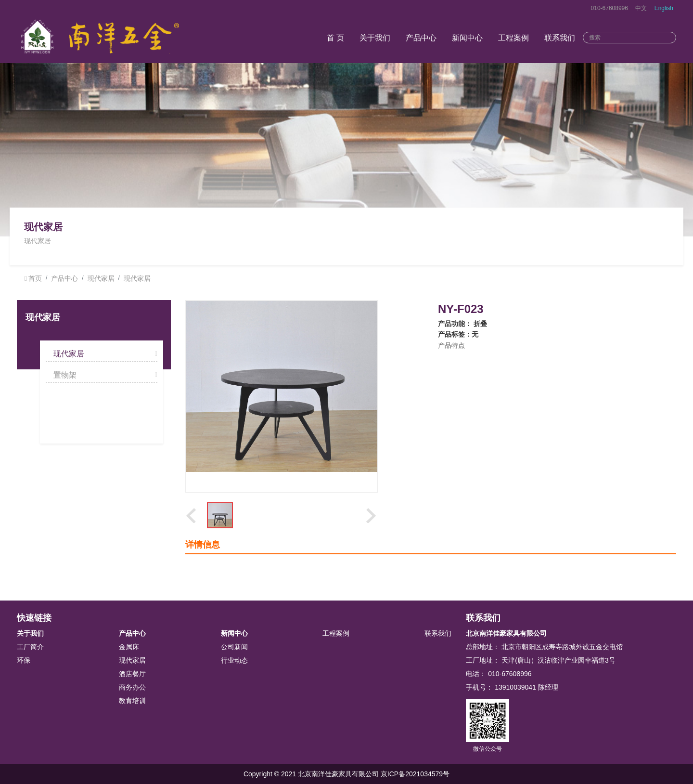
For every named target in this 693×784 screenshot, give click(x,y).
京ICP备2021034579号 (415, 774)
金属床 (129, 647)
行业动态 (234, 660)
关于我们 (375, 38)
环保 (24, 660)
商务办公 (132, 687)
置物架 (65, 375)
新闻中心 (467, 38)
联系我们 (560, 38)
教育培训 (132, 701)
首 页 (335, 38)
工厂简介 (30, 647)
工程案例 (513, 38)
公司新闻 (234, 647)
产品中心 (421, 38)
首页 (35, 278)
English (664, 8)
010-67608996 (610, 8)
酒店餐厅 (132, 674)
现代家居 (101, 278)
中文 (641, 8)
